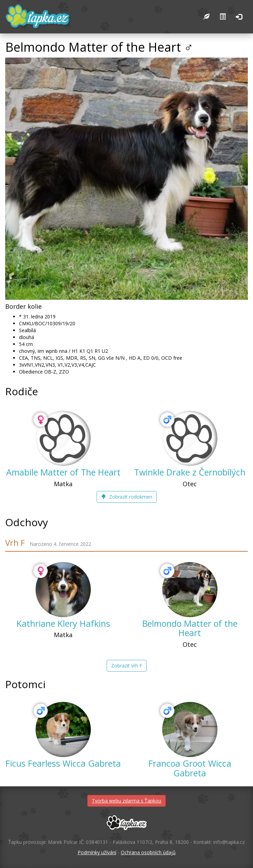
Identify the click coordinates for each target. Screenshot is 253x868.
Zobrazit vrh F (127, 666)
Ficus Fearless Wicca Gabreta (63, 763)
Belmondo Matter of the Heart (190, 628)
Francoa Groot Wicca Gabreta (190, 768)
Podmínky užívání (97, 852)
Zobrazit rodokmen (127, 497)
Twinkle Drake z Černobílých (190, 472)
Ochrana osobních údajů (148, 852)
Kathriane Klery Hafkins (63, 623)
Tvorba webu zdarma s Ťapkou (126, 801)
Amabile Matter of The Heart (63, 472)
